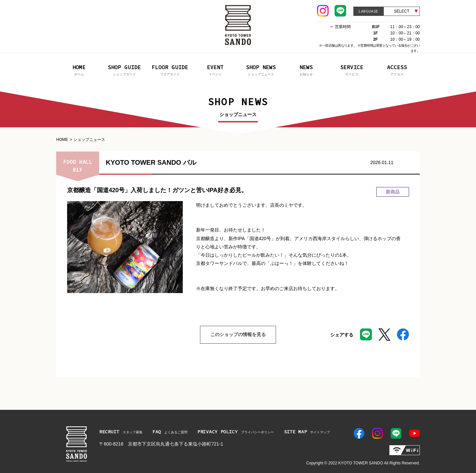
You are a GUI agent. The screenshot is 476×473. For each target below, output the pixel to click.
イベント (216, 70)
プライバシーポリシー (236, 432)
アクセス (397, 70)
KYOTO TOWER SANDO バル (151, 162)
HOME (62, 140)
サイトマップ (307, 432)
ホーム (79, 70)
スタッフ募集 (121, 432)
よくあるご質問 (170, 432)
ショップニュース (261, 70)
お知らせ (306, 70)
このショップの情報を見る (233, 335)
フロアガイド (170, 70)
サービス (352, 70)
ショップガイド (125, 70)
